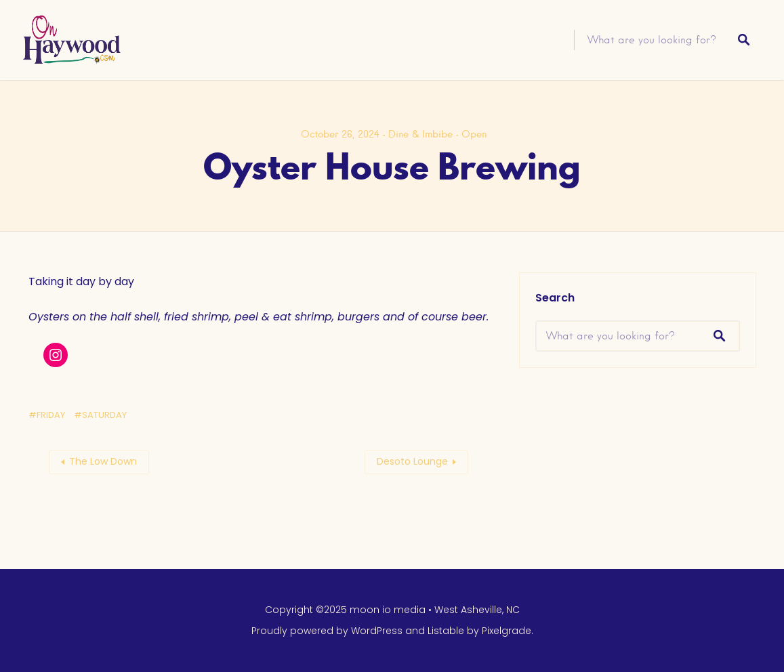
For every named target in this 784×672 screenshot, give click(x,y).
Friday (51, 415)
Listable (446, 631)
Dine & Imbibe (420, 134)
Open (474, 134)
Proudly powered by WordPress (327, 631)
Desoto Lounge (412, 461)
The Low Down (103, 461)
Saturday (104, 415)
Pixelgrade (507, 631)
